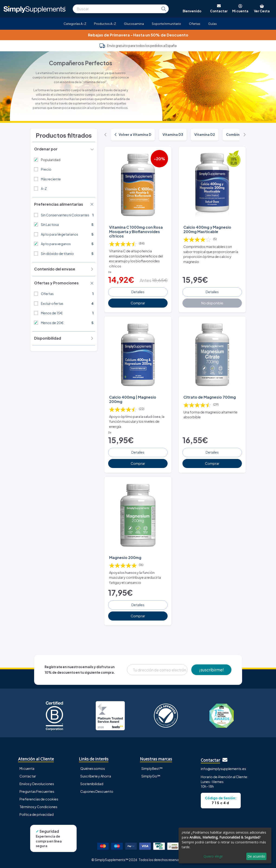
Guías (213, 24)
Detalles (138, 292)
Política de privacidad (37, 814)
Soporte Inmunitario (166, 24)
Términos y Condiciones (38, 807)
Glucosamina (134, 24)
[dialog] (225, 845)
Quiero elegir (213, 856)
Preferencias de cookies (39, 799)
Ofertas (195, 24)
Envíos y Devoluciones (37, 784)
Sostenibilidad (92, 784)
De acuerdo (256, 856)
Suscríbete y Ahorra (96, 776)
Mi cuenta (27, 768)
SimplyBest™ (152, 768)
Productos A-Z (105, 24)
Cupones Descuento (97, 791)
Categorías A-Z (75, 24)
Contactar (28, 776)
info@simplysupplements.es (223, 769)
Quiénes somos (93, 768)
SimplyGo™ (151, 776)
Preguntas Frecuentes (37, 791)
